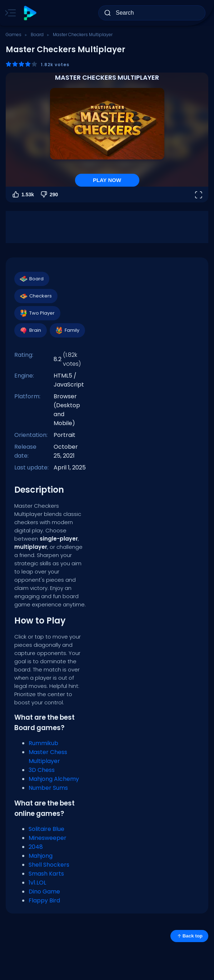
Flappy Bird (44, 900)
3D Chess (42, 770)
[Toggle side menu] (9, 13)
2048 (36, 847)
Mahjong (41, 856)
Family (67, 330)
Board (37, 35)
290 (49, 194)
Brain (30, 330)
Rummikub (43, 743)
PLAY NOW (107, 180)
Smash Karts (46, 874)
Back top (189, 936)
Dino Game (44, 892)
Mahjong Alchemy (54, 779)
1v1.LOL (37, 883)
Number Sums (48, 788)
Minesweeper (48, 838)
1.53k (23, 194)
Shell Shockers (49, 865)
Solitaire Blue (46, 829)
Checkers (36, 296)
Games (14, 35)
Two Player (37, 313)
